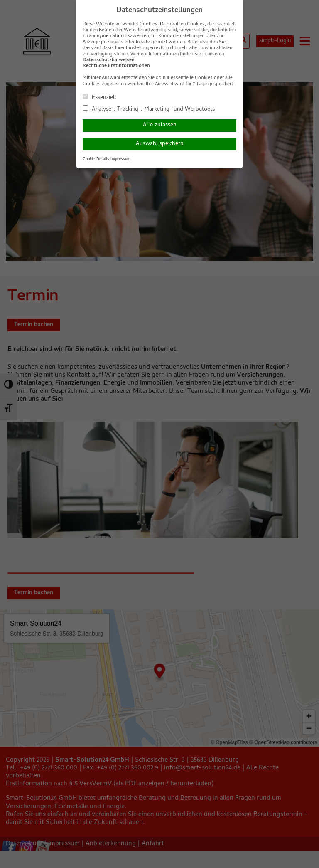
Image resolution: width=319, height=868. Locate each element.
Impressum (120, 159)
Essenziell (99, 97)
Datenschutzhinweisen (109, 60)
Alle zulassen (159, 125)
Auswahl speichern (159, 144)
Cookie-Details (96, 159)
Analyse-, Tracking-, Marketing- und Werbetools (149, 109)
